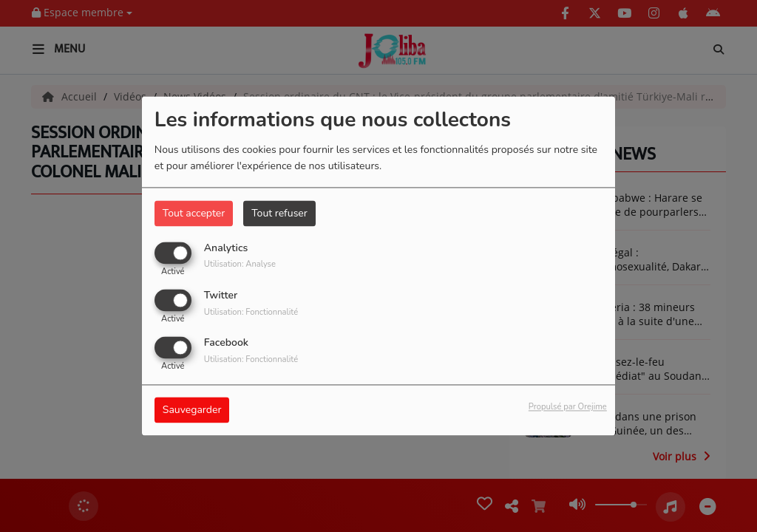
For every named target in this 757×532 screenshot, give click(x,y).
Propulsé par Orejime (568, 407)
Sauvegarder (192, 410)
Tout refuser (279, 213)
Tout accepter (194, 213)
